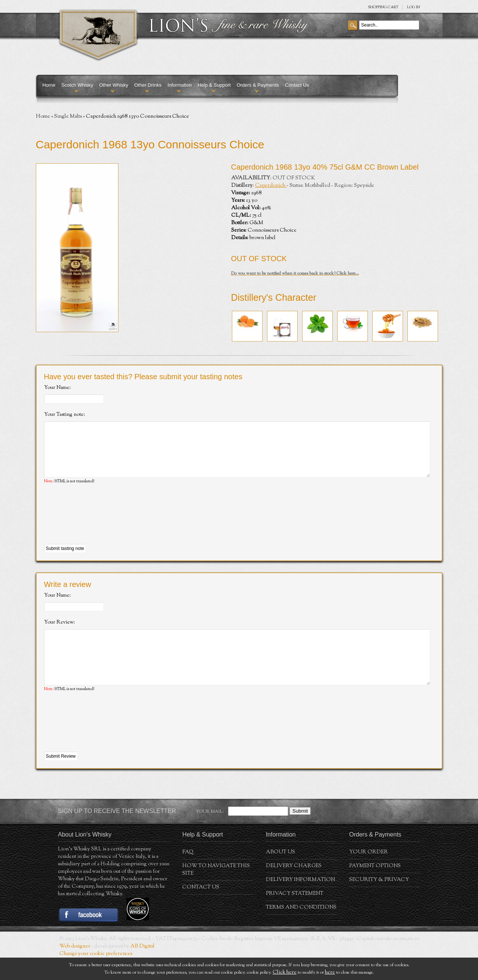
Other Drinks (148, 85)
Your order (369, 875)
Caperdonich (271, 186)
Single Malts (68, 117)
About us (280, 875)
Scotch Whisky (77, 85)
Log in (414, 7)
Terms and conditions (301, 930)
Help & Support (214, 85)
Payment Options (375, 888)
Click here (285, 973)
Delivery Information (300, 902)
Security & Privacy (379, 902)
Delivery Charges (294, 888)
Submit (300, 833)
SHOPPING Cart (383, 7)
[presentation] (101, 526)
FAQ (188, 875)
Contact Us (297, 85)
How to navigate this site (216, 892)
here (330, 973)
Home (49, 85)
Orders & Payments (258, 85)
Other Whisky (114, 85)
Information (179, 85)
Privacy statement (295, 916)
